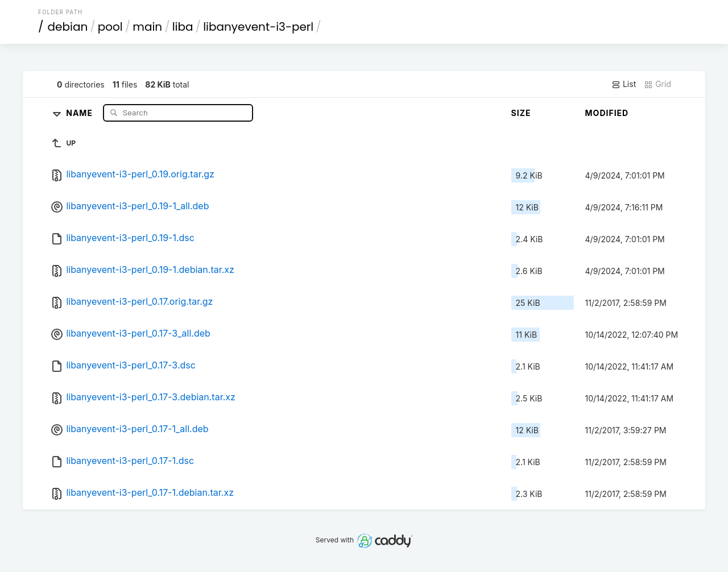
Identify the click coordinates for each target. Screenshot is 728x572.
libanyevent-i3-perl (258, 27)
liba (183, 27)
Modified (607, 113)
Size (521, 113)
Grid (657, 84)
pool (110, 27)
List (624, 84)
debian (68, 27)
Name (80, 112)
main (147, 27)
